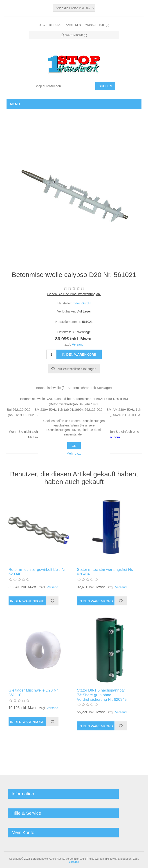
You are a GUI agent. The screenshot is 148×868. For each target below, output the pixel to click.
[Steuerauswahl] (74, 8)
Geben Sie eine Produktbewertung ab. (74, 294)
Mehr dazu (74, 453)
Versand (78, 344)
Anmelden (73, 25)
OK (74, 446)
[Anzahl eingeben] (51, 354)
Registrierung (50, 25)
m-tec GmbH (82, 303)
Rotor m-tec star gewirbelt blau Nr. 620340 (38, 571)
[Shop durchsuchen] (64, 86)
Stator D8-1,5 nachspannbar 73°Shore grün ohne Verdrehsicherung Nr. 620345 (102, 694)
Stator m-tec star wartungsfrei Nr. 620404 (105, 571)
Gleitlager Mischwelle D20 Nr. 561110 (34, 691)
